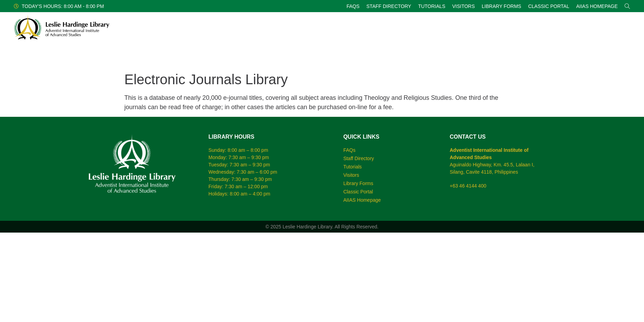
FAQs (353, 6)
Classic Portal (549, 6)
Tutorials (432, 6)
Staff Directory (389, 6)
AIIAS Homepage (597, 6)
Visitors (463, 6)
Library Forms (501, 6)
